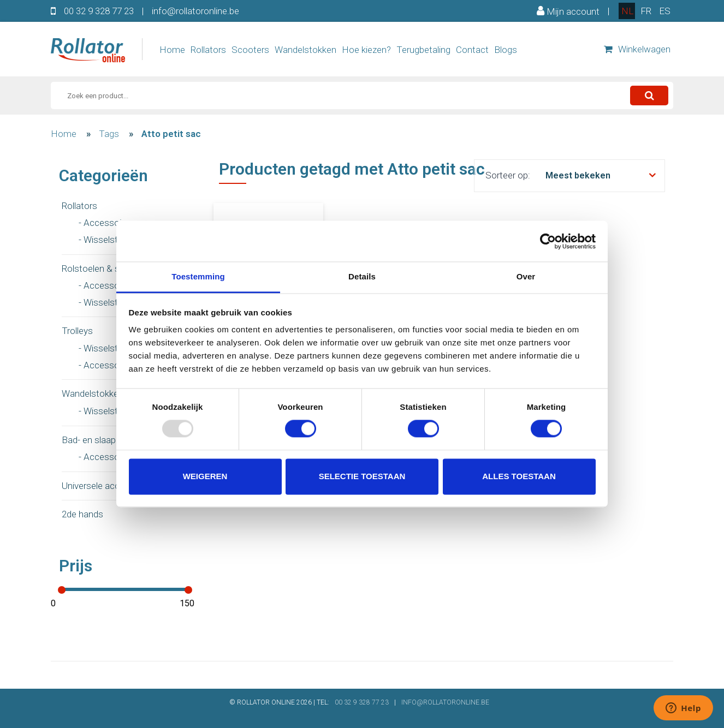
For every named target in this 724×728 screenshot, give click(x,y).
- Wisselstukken (110, 240)
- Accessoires (106, 223)
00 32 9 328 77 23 (99, 11)
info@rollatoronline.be (195, 11)
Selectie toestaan (362, 476)
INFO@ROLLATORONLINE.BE (445, 702)
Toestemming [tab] (198, 276)
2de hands (82, 514)
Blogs (506, 50)
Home (172, 50)
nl (627, 11)
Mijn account (568, 11)
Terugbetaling (423, 50)
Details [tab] (362, 276)
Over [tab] (526, 276)
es (665, 11)
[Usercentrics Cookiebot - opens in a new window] (548, 241)
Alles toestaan (519, 476)
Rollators (208, 50)
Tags (109, 134)
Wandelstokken (305, 50)
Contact (472, 50)
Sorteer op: (508, 175)
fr (646, 11)
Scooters (250, 50)
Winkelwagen (637, 49)
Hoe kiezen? (366, 50)
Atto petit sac (171, 134)
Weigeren (205, 476)
